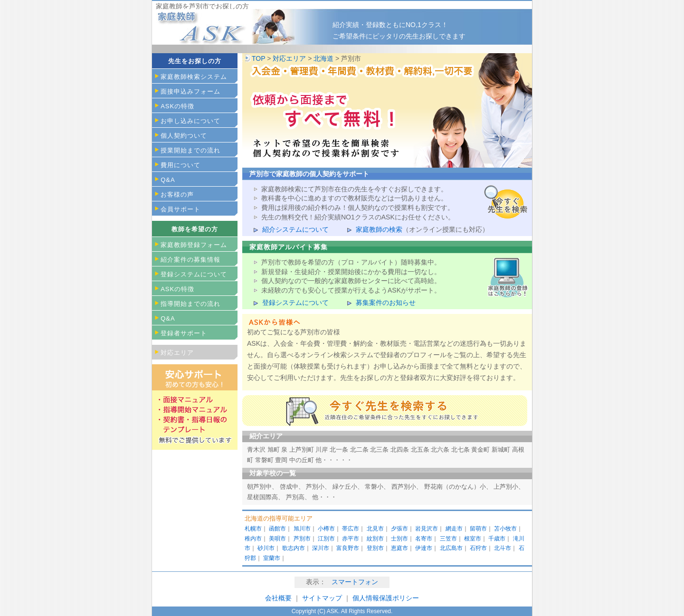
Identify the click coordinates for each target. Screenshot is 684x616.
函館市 (277, 529)
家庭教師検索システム (194, 77)
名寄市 (424, 539)
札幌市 (253, 529)
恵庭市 (399, 548)
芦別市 (302, 539)
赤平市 (351, 539)
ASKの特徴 (177, 106)
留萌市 (478, 529)
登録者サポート (184, 333)
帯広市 (351, 529)
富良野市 (348, 548)
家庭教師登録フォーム (194, 245)
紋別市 (375, 539)
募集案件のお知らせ (386, 303)
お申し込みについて (190, 121)
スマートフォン (355, 582)
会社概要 (278, 598)
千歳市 (497, 539)
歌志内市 (294, 548)
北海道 (323, 58)
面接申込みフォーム (190, 91)
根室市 (473, 539)
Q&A (168, 180)
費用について (180, 165)
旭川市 (302, 529)
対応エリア (289, 58)
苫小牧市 (505, 529)
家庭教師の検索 (379, 229)
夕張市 (399, 529)
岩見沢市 (427, 529)
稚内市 (253, 539)
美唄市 (277, 539)
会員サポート (180, 209)
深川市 (321, 548)
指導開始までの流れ (190, 304)
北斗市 (503, 548)
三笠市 (448, 539)
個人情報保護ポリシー (386, 598)
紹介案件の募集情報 (190, 260)
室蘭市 (272, 558)
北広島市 (451, 548)
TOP (258, 58)
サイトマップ (323, 598)
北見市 (375, 529)
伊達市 (424, 548)
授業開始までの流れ (190, 150)
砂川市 (266, 548)
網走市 (454, 529)
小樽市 (326, 529)
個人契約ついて (184, 136)
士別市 (399, 539)
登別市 (375, 548)
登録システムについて (295, 303)
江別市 (326, 539)
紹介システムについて (295, 229)
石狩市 (478, 548)
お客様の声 (177, 194)
